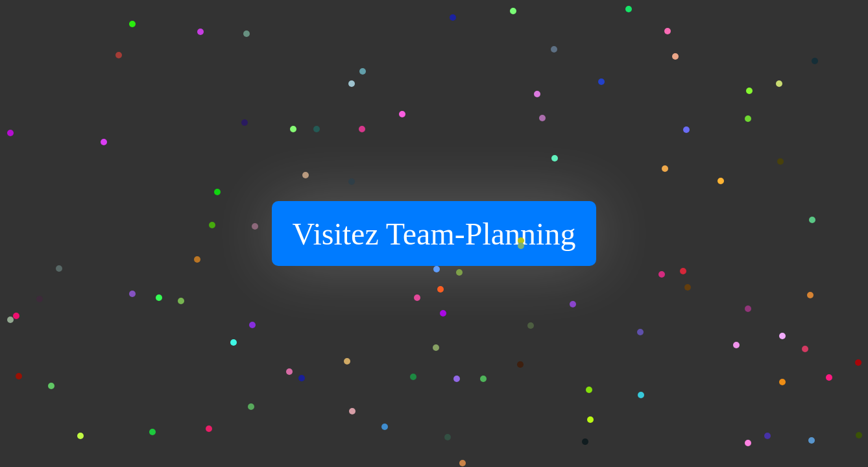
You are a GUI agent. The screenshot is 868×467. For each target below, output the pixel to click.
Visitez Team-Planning (434, 234)
